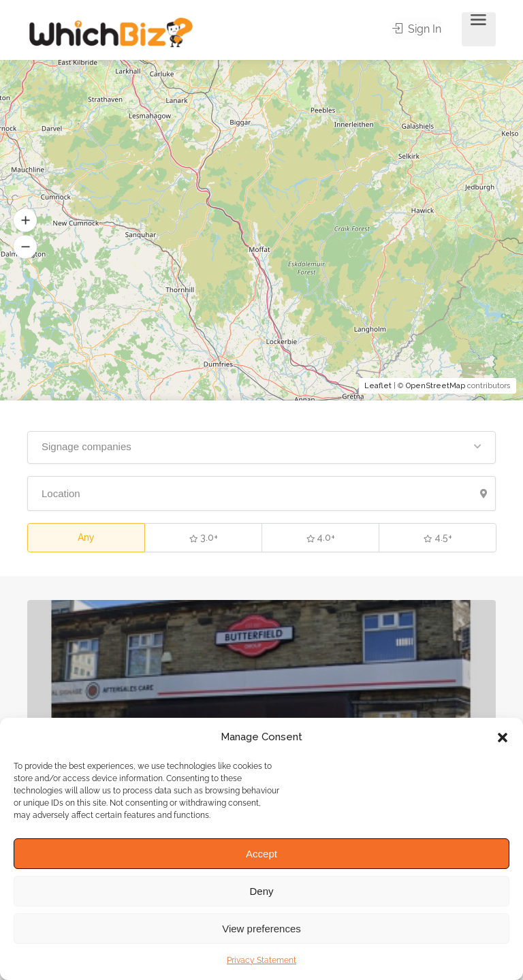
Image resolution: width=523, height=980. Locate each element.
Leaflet (378, 386)
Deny (261, 891)
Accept (261, 854)
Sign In (419, 30)
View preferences (261, 929)
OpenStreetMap (435, 386)
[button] (503, 738)
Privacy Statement (261, 960)
